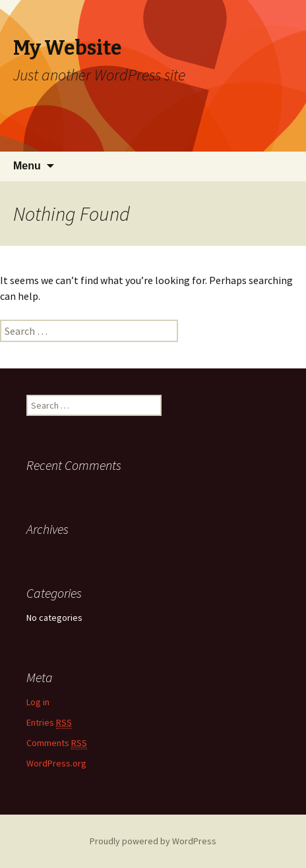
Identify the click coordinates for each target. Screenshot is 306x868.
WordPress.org (56, 763)
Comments (57, 743)
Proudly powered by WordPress (153, 841)
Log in (38, 702)
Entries (49, 723)
